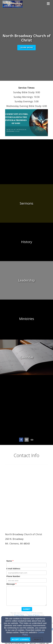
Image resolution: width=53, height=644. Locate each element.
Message (11, 584)
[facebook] (21, 440)
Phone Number (13, 576)
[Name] (26, 565)
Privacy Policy (19, 615)
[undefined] (26, 165)
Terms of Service (34, 615)
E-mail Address (13, 569)
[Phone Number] (26, 580)
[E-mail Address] (26, 573)
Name (9, 561)
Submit (27, 609)
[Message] (26, 596)
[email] (27, 440)
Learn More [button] (26, 47)
